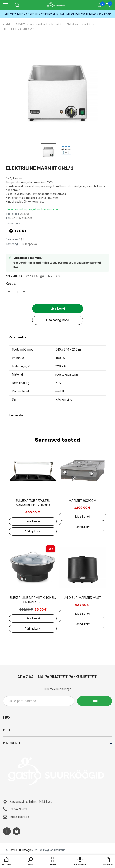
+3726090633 (18, 809)
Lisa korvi (58, 308)
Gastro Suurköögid (20, 850)
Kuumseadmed (38, 24)
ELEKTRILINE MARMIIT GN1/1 (19, 29)
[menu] (6, 5)
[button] (31, 862)
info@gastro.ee (19, 817)
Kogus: (11, 284)
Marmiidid (57, 24)
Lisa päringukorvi (57, 320)
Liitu (95, 701)
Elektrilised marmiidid (79, 24)
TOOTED (21, 24)
